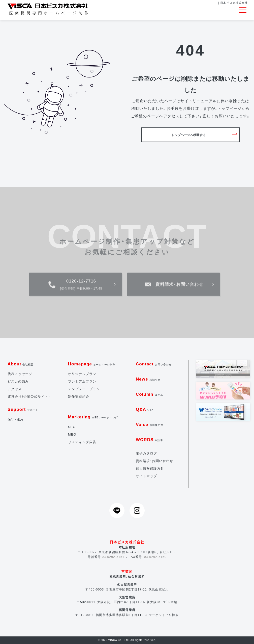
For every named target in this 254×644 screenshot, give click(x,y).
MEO (72, 434)
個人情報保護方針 (150, 468)
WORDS (150, 440)
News (148, 379)
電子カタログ (146, 453)
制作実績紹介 (79, 397)
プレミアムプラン (82, 381)
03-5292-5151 (113, 557)
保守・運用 (16, 419)
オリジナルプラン (82, 374)
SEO (72, 427)
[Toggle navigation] (243, 10)
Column (149, 394)
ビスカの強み (18, 381)
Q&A (145, 409)
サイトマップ (146, 476)
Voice (150, 425)
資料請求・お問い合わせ (155, 461)
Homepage (92, 364)
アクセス (15, 389)
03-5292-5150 (155, 557)
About (21, 364)
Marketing (93, 417)
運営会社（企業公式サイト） (29, 397)
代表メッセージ (20, 374)
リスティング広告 (82, 442)
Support (23, 409)
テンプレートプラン (84, 389)
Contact (154, 364)
